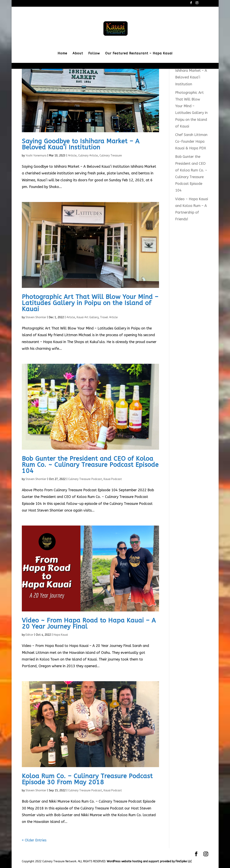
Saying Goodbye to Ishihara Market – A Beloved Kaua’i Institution (81, 144)
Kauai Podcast (113, 479)
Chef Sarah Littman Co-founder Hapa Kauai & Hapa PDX (191, 141)
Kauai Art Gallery (88, 317)
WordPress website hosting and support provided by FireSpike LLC (149, 861)
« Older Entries (34, 840)
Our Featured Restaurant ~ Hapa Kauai (139, 54)
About (78, 54)
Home (62, 54)
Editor (29, 635)
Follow (94, 54)
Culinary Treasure (111, 156)
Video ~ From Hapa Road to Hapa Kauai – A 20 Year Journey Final (89, 623)
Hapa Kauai (61, 635)
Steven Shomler (36, 317)
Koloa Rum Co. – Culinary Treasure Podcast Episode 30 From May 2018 (87, 779)
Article (72, 156)
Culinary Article (88, 156)
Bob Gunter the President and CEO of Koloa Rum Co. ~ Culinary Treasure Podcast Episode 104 (90, 465)
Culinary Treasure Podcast (85, 479)
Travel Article (109, 317)
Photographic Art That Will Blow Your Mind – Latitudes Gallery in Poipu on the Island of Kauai (90, 303)
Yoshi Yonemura (36, 156)
